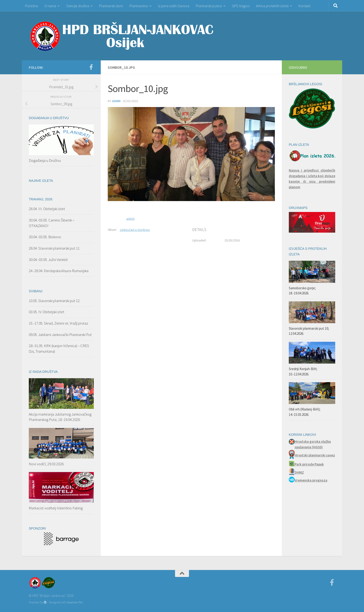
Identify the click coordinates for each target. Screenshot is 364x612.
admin (116, 101)
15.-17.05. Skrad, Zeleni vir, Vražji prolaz (58, 323)
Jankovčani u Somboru (135, 230)
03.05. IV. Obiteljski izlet (47, 312)
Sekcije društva (78, 6)
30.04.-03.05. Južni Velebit (48, 260)
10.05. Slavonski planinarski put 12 (54, 301)
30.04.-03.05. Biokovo (45, 237)
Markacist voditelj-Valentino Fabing (56, 508)
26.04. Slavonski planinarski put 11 (54, 248)
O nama (50, 6)
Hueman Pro (75, 602)
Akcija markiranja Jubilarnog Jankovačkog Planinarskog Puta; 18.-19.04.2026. (60, 417)
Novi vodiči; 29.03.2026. (47, 464)
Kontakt (304, 6)
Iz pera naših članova (174, 6)
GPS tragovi (241, 6)
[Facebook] (91, 67)
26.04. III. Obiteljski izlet (47, 209)
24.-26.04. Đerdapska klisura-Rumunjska (59, 271)
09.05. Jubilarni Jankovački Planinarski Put (60, 335)
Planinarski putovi (209, 6)
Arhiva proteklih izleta (272, 6)
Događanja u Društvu (45, 160)
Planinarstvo (139, 6)
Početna (31, 6)
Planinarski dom (111, 6)
